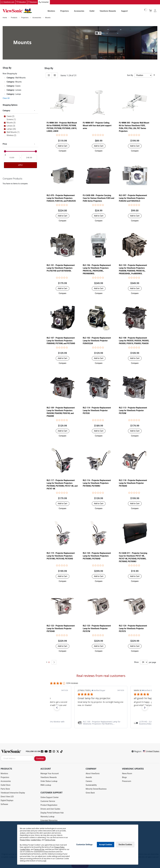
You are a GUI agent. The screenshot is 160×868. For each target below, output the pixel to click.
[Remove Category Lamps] (5, 94)
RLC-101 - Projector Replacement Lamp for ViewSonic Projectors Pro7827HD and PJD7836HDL (61, 268)
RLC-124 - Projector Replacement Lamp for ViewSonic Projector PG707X (133, 629)
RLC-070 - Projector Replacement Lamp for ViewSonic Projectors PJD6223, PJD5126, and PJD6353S (61, 198)
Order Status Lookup (49, 781)
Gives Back (90, 793)
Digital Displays (7, 801)
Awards (89, 777)
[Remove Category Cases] (5, 86)
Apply (20, 165)
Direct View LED (7, 797)
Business (34, 2)
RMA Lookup (46, 785)
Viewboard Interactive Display (13, 793)
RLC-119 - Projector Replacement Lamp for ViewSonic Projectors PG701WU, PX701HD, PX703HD (61, 556)
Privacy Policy (25, 840)
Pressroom (127, 781)
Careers (89, 781)
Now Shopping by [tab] (10, 74)
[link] (101, 723)
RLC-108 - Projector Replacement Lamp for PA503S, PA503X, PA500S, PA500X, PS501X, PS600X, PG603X (134, 341)
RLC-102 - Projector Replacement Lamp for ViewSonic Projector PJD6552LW (97, 341)
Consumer (45, 2)
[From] (12, 158)
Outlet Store (6, 785)
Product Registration (49, 805)
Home (5, 18)
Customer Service (48, 801)
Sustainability (91, 785)
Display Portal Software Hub (52, 813)
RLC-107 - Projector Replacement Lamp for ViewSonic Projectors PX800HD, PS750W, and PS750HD (61, 341)
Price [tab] (5, 144)
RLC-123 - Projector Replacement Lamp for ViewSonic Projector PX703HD (61, 629)
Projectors (64, 11)
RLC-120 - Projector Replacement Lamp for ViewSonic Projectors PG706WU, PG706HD (97, 556)
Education (22, 2)
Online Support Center (50, 797)
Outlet (92, 11)
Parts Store (5, 789)
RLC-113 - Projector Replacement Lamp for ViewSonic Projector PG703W (133, 411)
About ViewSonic (93, 774)
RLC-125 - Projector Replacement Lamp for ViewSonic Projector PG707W (97, 629)
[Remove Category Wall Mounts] (5, 78)
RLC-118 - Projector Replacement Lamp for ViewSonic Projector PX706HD (133, 483)
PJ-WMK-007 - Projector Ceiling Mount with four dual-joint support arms (97, 126)
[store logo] (17, 11)
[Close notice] (135, 845)
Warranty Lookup (47, 817)
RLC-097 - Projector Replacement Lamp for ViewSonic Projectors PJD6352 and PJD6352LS (133, 198)
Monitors (51, 11)
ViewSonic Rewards (108, 11)
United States (151, 751)
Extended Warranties (49, 821)
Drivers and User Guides (50, 809)
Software (4, 804)
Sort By (130, 75)
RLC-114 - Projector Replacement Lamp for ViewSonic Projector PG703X (97, 411)
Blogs (124, 777)
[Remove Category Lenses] (5, 90)
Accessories (79, 11)
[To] (29, 158)
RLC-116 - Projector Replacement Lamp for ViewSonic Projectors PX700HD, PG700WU (97, 483)
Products (14, 18)
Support (124, 11)
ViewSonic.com (9, 2)
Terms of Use (50, 840)
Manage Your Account (50, 774)
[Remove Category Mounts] (5, 82)
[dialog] (80, 845)
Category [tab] (6, 111)
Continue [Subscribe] (40, 759)
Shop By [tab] (49, 68)
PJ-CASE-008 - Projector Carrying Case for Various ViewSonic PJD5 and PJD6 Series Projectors (99, 198)
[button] (63, 151)
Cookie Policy (36, 840)
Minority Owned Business (96, 789)
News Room (127, 774)
